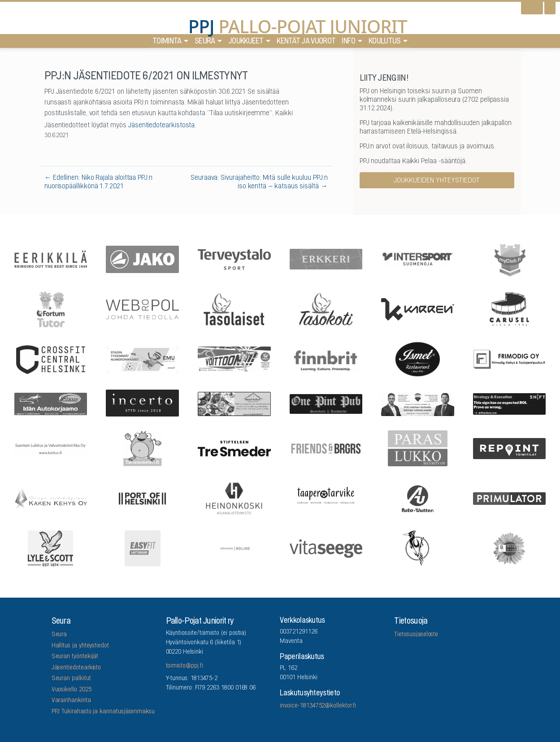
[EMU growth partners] (143, 358)
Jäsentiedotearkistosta (161, 126)
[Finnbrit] (326, 358)
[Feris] (234, 359)
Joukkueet (246, 43)
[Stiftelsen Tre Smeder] (234, 448)
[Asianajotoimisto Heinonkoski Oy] (234, 498)
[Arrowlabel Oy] (143, 448)
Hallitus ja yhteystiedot (80, 646)
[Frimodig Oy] (509, 358)
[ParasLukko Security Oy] (418, 448)
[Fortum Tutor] (51, 308)
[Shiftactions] (509, 403)
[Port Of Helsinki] (143, 498)
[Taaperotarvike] (326, 498)
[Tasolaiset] (234, 308)
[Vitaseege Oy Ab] (326, 548)
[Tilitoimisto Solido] (234, 548)
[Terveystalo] (234, 258)
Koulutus (384, 43)
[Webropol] (143, 308)
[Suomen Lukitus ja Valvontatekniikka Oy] (51, 448)
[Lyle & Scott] (51, 548)
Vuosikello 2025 (72, 690)
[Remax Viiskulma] (418, 403)
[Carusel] (509, 308)
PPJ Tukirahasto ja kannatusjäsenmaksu (103, 712)
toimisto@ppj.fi (184, 666)
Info (348, 43)
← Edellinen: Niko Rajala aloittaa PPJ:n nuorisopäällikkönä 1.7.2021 (98, 182)
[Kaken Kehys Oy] (51, 498)
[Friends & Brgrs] (326, 448)
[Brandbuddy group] (509, 548)
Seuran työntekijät (75, 657)
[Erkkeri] (326, 259)
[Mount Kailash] (234, 403)
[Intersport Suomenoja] (418, 258)
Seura (205, 43)
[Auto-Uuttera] (418, 498)
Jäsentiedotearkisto (76, 668)
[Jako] (143, 258)
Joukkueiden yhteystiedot (437, 181)
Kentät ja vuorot (306, 43)
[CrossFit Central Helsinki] (51, 358)
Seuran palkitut (71, 679)
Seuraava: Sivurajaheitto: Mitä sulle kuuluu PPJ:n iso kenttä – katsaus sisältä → (259, 182)
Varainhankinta (71, 701)
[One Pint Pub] (326, 403)
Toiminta (167, 43)
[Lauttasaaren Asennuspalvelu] (418, 548)
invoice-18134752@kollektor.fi (318, 706)
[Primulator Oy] (509, 498)
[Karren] (418, 308)
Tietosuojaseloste (416, 635)
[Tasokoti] (326, 308)
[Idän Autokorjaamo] (51, 403)
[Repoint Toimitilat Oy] (509, 448)
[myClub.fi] (509, 259)
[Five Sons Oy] (418, 359)
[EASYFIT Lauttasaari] (143, 548)
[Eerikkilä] (51, 258)
